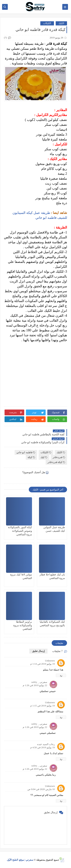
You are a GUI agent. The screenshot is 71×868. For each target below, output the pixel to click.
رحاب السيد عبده (46, 744)
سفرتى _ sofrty (39, 682)
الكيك (61, 23)
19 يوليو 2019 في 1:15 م (43, 706)
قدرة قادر (59, 457)
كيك (44, 457)
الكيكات (47, 23)
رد (61, 675)
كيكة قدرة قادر (56, 462)
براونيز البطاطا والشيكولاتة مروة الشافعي (23, 625)
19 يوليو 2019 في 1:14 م (43, 664)
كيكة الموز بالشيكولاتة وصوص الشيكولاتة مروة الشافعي (20, 531)
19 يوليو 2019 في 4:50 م (43, 747)
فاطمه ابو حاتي (26, 452)
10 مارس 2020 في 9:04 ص (41, 789)
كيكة (31, 457)
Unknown (50, 661)
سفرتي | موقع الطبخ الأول (20, 860)
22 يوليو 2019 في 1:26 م (35, 685)
